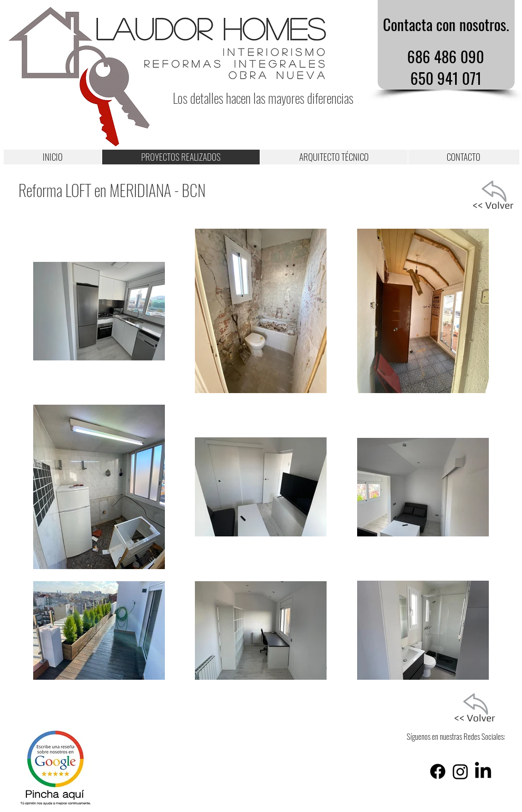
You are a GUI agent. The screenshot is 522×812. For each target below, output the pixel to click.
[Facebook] (438, 771)
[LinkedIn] (483, 771)
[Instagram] (460, 771)
